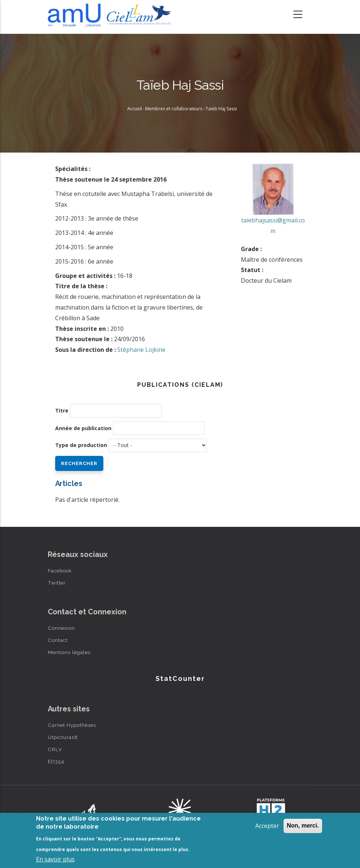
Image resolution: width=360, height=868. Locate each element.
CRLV (55, 749)
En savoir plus (55, 859)
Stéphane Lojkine (141, 350)
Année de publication (83, 428)
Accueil (135, 109)
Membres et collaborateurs (174, 109)
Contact (58, 640)
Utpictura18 (63, 737)
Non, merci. (303, 826)
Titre (62, 410)
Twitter (57, 583)
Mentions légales (69, 652)
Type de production (81, 445)
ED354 (56, 761)
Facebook (60, 571)
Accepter (267, 826)
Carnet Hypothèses (72, 725)
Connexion (61, 628)
